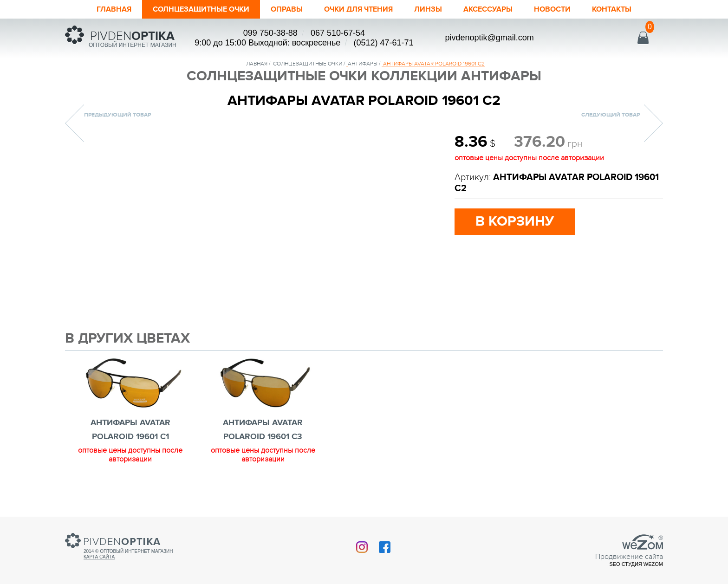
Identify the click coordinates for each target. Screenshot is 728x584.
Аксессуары (498, 9)
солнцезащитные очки (308, 64)
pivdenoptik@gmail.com (489, 38)
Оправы (283, 9)
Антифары (363, 64)
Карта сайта (99, 557)
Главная (97, 9)
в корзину (515, 221)
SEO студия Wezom (636, 564)
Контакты (629, 9)
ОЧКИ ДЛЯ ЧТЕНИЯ (360, 9)
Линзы (435, 9)
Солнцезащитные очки (190, 9)
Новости (566, 9)
